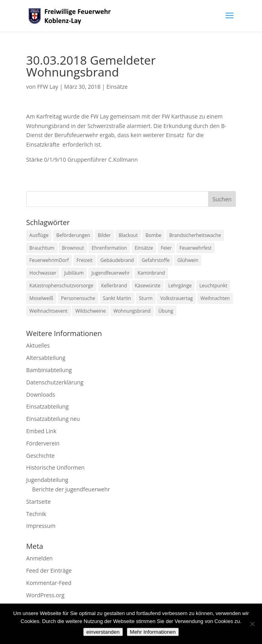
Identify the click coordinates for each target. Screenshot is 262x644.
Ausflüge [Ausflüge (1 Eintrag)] (39, 235)
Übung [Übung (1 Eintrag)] (166, 311)
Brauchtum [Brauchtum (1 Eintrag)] (42, 248)
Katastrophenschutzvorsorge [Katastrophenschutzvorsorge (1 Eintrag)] (61, 286)
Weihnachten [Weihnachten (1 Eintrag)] (215, 298)
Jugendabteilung (47, 480)
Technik (36, 514)
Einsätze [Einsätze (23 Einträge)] (144, 248)
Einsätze (117, 87)
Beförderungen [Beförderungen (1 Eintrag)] (73, 235)
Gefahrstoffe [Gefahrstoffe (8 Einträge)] (155, 260)
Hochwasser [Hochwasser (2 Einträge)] (43, 273)
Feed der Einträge (49, 570)
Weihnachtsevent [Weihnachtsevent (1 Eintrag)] (48, 311)
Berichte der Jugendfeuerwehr (71, 489)
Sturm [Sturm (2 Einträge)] (146, 298)
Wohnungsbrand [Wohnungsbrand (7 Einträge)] (132, 311)
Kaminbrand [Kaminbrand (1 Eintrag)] (151, 273)
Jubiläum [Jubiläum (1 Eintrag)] (74, 273)
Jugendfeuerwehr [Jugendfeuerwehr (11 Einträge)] (111, 273)
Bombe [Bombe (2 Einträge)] (153, 235)
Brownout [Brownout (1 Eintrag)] (73, 248)
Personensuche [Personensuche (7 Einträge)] (78, 298)
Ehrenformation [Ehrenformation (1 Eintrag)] (109, 248)
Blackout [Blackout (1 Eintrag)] (128, 235)
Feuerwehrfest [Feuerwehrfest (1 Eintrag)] (196, 248)
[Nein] (252, 624)
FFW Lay (48, 87)
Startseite (38, 502)
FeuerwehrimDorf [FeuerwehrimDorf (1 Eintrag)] (49, 260)
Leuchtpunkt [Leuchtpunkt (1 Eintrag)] (213, 286)
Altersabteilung (46, 358)
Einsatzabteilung (47, 406)
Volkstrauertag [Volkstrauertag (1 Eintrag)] (176, 298)
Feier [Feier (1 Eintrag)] (166, 248)
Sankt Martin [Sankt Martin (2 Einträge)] (117, 298)
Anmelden (39, 558)
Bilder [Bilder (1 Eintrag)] (104, 235)
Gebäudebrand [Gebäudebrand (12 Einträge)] (117, 260)
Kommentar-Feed (49, 583)
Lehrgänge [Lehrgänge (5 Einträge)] (180, 286)
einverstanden (103, 632)
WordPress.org (45, 595)
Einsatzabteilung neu (53, 419)
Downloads (41, 395)
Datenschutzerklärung (55, 382)
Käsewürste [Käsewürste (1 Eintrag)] (148, 286)
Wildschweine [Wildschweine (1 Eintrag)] (90, 311)
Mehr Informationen (153, 632)
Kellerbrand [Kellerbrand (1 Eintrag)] (114, 286)
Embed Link (41, 431)
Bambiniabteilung (49, 370)
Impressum (41, 526)
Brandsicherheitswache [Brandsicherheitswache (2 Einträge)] (195, 235)
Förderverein (43, 443)
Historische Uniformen (55, 467)
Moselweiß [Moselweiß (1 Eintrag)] (41, 298)
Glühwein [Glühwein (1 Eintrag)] (188, 260)
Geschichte (40, 456)
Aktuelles (38, 345)
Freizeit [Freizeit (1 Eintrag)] (85, 260)
